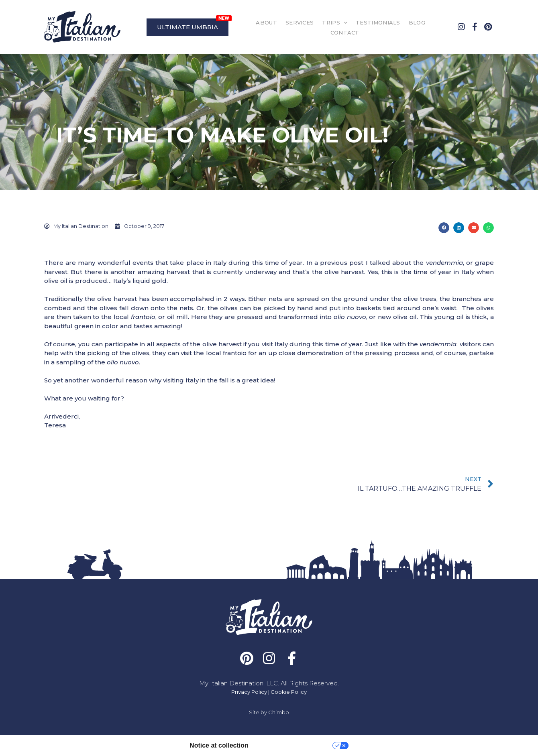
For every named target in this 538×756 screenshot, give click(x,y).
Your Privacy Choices (294, 745)
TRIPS (335, 23)
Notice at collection (219, 745)
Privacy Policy (249, 692)
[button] (444, 228)
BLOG (417, 22)
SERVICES (300, 22)
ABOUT (266, 22)
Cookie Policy (289, 692)
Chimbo (279, 712)
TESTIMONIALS (378, 22)
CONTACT (345, 33)
